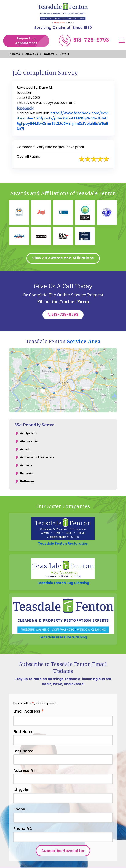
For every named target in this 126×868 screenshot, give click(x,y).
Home (14, 54)
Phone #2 (23, 831)
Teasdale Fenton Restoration (63, 545)
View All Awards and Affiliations (63, 259)
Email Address (29, 714)
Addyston (28, 435)
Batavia (27, 477)
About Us (32, 54)
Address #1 (24, 773)
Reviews (49, 54)
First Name (23, 734)
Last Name (23, 753)
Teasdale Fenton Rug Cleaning (63, 585)
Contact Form (74, 302)
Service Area (84, 343)
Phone (19, 812)
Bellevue (27, 486)
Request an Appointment (32, 41)
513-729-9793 (91, 40)
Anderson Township (37, 460)
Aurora (26, 469)
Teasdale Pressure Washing (63, 640)
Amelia (26, 452)
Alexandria (29, 443)
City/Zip (21, 792)
